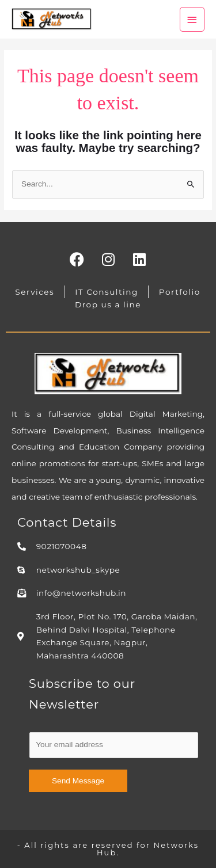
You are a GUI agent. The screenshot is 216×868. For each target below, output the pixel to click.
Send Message (78, 781)
